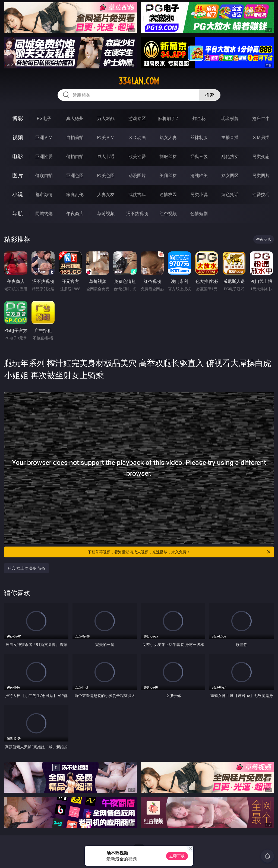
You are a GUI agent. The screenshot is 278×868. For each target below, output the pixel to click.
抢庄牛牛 (261, 118)
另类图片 (261, 175)
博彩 (18, 118)
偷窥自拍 (44, 175)
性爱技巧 (261, 194)
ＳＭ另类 (261, 137)
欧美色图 (106, 175)
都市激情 (44, 194)
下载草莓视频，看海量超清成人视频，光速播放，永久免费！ (179, 552)
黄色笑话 (230, 194)
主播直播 (230, 137)
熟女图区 (230, 175)
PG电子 (44, 118)
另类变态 (261, 156)
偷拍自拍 (75, 156)
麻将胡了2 (168, 118)
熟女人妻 (168, 137)
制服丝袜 (168, 156)
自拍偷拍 (75, 137)
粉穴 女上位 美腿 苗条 (26, 568)
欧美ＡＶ (106, 137)
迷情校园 (168, 194)
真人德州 (75, 118)
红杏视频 (168, 213)
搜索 (210, 95)
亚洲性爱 (44, 156)
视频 (18, 137)
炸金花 (199, 118)
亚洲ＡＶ (44, 137)
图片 (18, 175)
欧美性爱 (137, 156)
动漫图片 (137, 175)
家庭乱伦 (75, 194)
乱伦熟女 (230, 156)
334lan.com (139, 81)
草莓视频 (106, 213)
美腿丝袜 (168, 175)
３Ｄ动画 (137, 137)
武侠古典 (137, 194)
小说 (18, 194)
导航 (18, 213)
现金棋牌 (230, 118)
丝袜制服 (199, 137)
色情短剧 (199, 213)
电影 (18, 156)
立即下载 (177, 856)
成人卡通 (106, 156)
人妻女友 (106, 194)
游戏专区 (137, 118)
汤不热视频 (137, 213)
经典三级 (199, 156)
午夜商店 (75, 213)
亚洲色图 (75, 175)
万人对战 (106, 118)
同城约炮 (44, 213)
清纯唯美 (199, 175)
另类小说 (199, 194)
